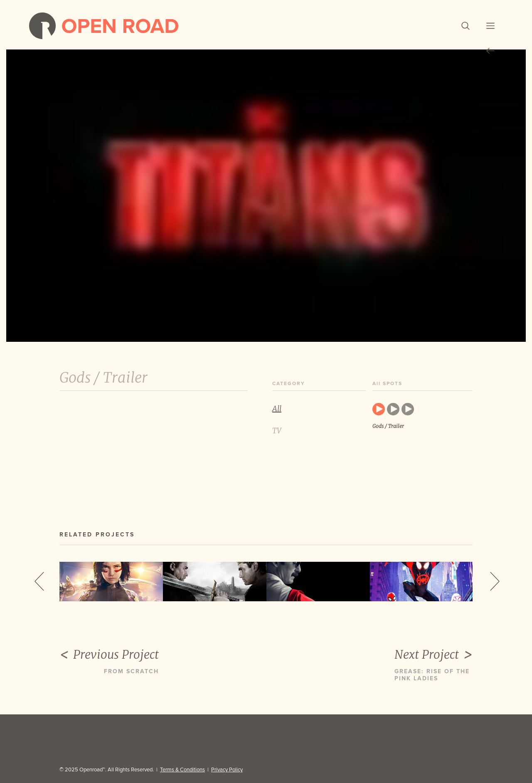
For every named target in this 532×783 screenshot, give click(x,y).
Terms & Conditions (182, 770)
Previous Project (109, 655)
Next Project (433, 655)
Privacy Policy (227, 770)
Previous (39, 581)
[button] (465, 26)
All (277, 409)
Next (495, 581)
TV (277, 431)
